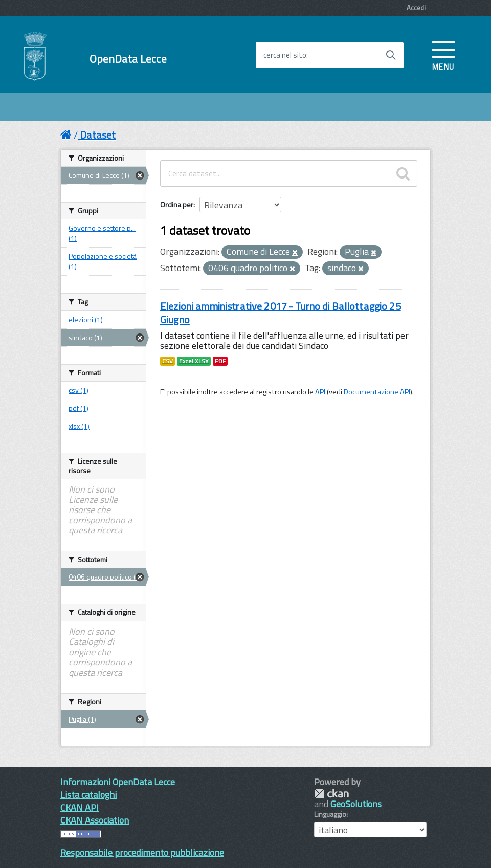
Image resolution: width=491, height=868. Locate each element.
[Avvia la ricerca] (391, 55)
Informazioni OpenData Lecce (118, 782)
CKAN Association (95, 820)
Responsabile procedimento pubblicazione (142, 852)
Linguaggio (330, 814)
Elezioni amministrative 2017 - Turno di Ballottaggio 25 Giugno (281, 313)
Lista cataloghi (88, 795)
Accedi (416, 8)
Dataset (98, 135)
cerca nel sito (285, 55)
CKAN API (80, 807)
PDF (220, 361)
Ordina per (177, 204)
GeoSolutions (356, 804)
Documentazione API (377, 392)
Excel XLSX (194, 361)
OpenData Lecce (128, 59)
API (320, 392)
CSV (168, 361)
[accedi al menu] (443, 55)
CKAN (331, 794)
